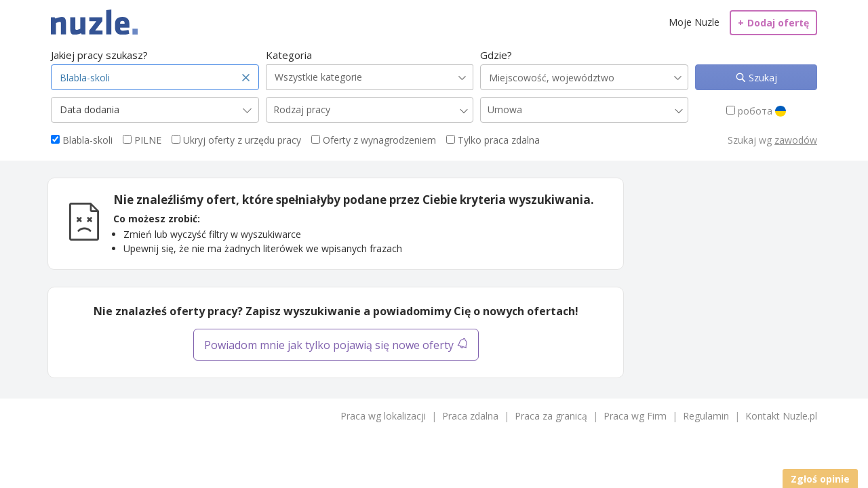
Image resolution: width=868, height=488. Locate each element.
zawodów (796, 140)
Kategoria (289, 55)
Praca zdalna (470, 416)
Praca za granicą (551, 416)
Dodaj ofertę (773, 23)
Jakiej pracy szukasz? (99, 55)
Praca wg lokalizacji (383, 416)
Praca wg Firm (635, 416)
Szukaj (762, 78)
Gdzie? (496, 55)
